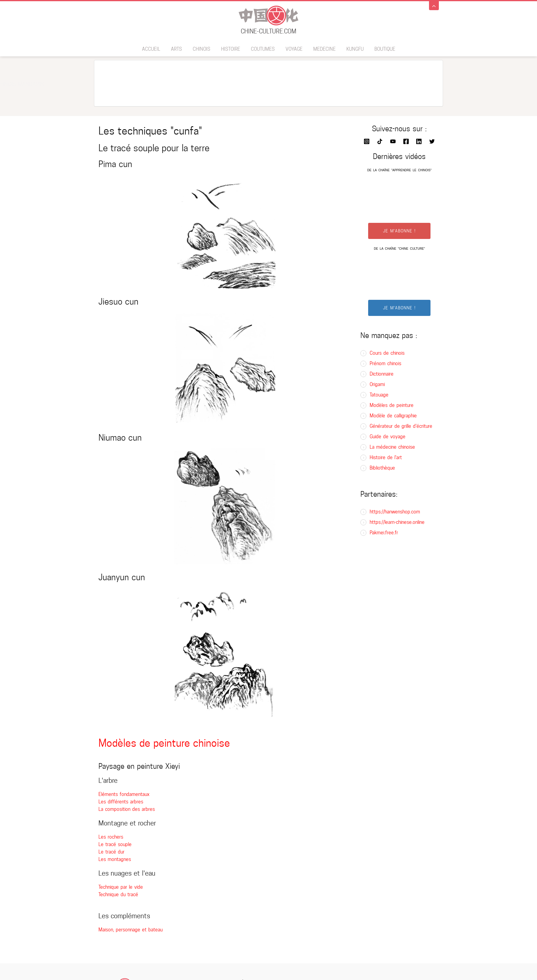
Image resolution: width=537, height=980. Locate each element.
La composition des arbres (127, 809)
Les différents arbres (121, 802)
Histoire (231, 49)
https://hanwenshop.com (395, 512)
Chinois (202, 49)
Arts (176, 49)
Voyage (294, 49)
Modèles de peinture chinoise (164, 743)
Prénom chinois (385, 364)
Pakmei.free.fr (384, 533)
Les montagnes (115, 859)
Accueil (151, 49)
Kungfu (355, 49)
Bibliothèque (382, 468)
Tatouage (379, 395)
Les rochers (111, 837)
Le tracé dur (111, 852)
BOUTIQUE (385, 49)
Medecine (324, 49)
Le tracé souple (115, 844)
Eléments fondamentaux (124, 794)
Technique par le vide (121, 887)
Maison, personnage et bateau (131, 930)
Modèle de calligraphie (393, 416)
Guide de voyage (388, 437)
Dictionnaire (382, 374)
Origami (377, 384)
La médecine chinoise (392, 447)
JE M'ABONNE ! (399, 231)
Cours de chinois (387, 353)
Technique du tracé (118, 895)
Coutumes (263, 49)
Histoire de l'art (386, 457)
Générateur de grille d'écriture (401, 426)
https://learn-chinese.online (397, 522)
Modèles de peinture (392, 405)
